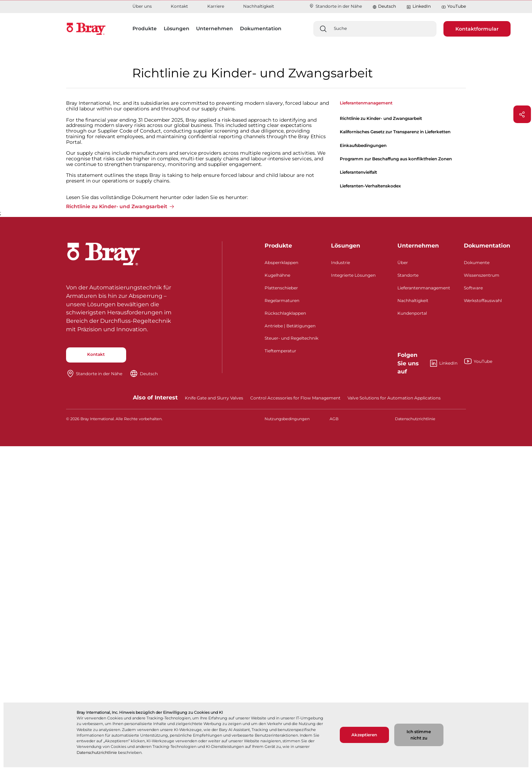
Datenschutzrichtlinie (97, 752)
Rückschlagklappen (285, 313)
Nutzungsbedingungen (287, 419)
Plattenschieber (281, 288)
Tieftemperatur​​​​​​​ (280, 351)
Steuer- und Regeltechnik (291, 338)
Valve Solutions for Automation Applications (394, 398)
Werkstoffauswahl (483, 300)
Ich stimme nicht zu (419, 735)
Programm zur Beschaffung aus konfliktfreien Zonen (396, 159)
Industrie (340, 262)
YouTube (454, 7)
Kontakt (179, 6)
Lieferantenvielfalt (358, 172)
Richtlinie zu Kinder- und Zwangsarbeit (381, 118)
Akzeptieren (364, 735)
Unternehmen (418, 246)
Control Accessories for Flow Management (295, 398)
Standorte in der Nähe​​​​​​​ (335, 6)
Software (473, 288)
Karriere (216, 6)
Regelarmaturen (282, 300)
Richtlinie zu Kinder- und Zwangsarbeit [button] (117, 207)
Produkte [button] (145, 28)
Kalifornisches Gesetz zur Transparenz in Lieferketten (395, 132)
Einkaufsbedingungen (363, 145)
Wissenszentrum (482, 275)
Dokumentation (487, 246)
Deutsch (387, 6)
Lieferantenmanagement (424, 288)
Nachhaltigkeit (259, 6)
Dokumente (477, 262)
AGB (334, 419)
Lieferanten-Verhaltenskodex (370, 186)
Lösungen (346, 246)
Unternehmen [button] (215, 28)
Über (403, 262)
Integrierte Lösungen (353, 275)
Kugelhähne (277, 275)
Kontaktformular (477, 29)
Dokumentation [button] (261, 28)
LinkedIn (419, 7)
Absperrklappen (281, 262)
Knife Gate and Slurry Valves (214, 398)
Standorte (408, 275)
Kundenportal (412, 313)
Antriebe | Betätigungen (290, 326)
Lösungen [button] (177, 28)
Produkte (278, 246)
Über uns (142, 6)
